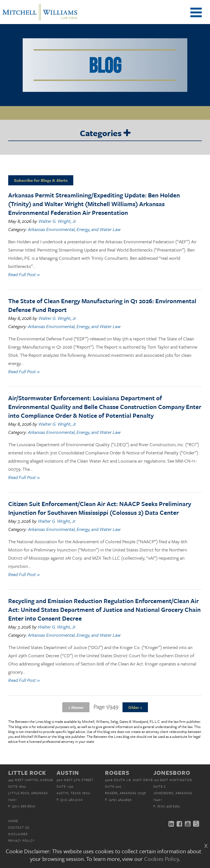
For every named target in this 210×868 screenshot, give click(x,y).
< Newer (76, 707)
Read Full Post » (24, 274)
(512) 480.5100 (72, 800)
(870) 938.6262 (168, 806)
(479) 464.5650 (120, 800)
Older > (135, 707)
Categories (105, 133)
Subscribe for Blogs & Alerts (41, 180)
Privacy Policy (21, 841)
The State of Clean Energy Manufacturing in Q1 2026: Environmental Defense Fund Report (102, 305)
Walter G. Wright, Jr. (57, 221)
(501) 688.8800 (24, 806)
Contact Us (19, 827)
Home (13, 821)
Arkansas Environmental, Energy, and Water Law (74, 229)
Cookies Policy (161, 859)
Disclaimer (18, 834)
